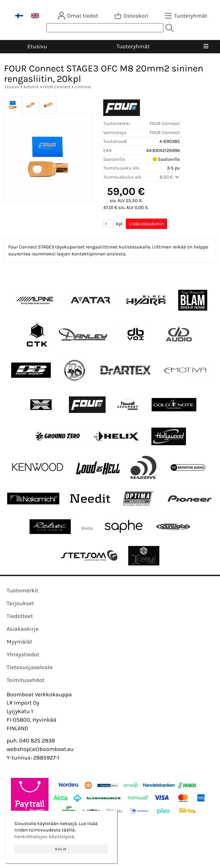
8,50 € (170, 177)
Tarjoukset (20, 603)
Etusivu (37, 46)
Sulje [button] (61, 849)
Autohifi (31, 87)
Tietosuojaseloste (30, 667)
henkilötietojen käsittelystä (44, 837)
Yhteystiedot (23, 654)
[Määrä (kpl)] (109, 224)
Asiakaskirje (23, 629)
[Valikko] (206, 47)
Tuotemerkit (22, 590)
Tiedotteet (20, 616)
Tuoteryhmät (133, 46)
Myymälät (19, 642)
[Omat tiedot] (79, 16)
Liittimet (83, 87)
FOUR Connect (57, 87)
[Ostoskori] (132, 16)
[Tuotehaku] (105, 28)
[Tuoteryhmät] (187, 16)
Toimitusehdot (26, 680)
